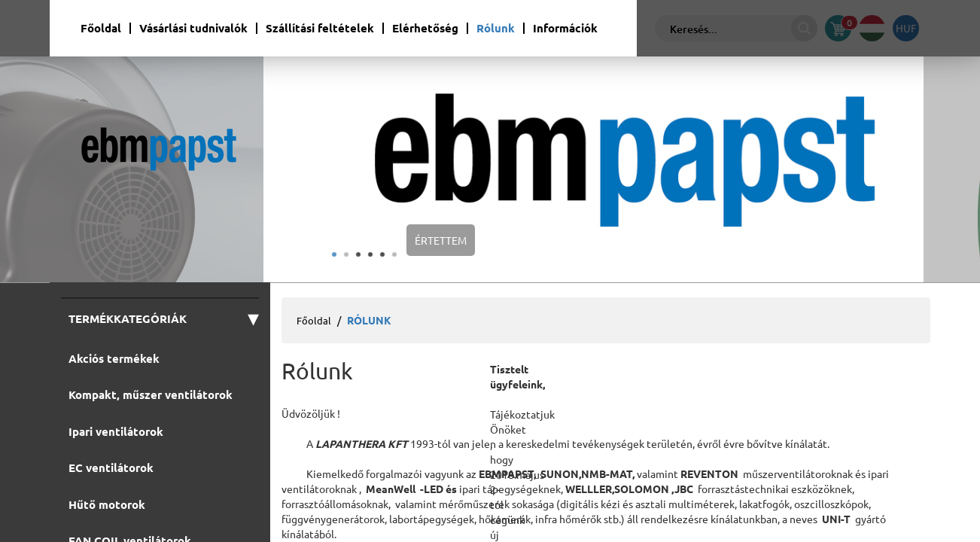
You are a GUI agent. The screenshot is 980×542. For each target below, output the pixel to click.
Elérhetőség (425, 28)
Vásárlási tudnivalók (193, 28)
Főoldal (101, 28)
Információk (565, 28)
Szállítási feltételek (320, 28)
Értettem (441, 240)
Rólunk (496, 28)
